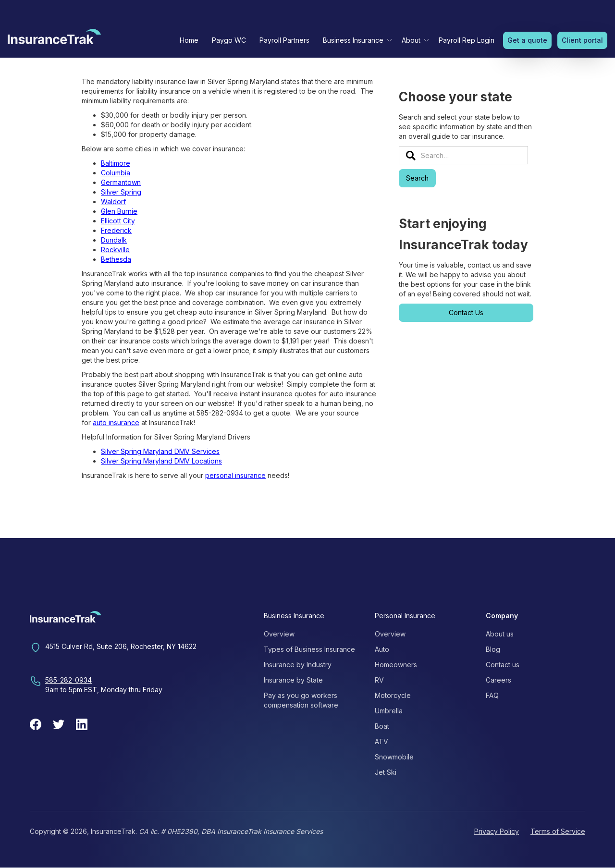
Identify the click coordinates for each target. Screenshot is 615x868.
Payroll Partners (284, 40)
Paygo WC (229, 40)
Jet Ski (386, 772)
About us (500, 634)
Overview (279, 634)
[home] (54, 39)
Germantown (121, 182)
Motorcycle (393, 695)
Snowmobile (394, 757)
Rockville (115, 250)
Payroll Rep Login (467, 40)
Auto (382, 649)
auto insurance (116, 422)
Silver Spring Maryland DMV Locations (161, 461)
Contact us (503, 665)
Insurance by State (293, 680)
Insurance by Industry (298, 665)
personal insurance (235, 475)
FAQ (492, 695)
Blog (493, 649)
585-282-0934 (68, 680)
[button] (356, 40)
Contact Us (466, 312)
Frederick (116, 230)
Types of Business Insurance (309, 649)
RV (379, 680)
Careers (498, 680)
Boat (382, 726)
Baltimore (116, 163)
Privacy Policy (497, 831)
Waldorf (113, 202)
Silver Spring (121, 192)
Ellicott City (118, 221)
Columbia (116, 173)
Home (189, 40)
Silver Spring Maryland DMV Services (160, 451)
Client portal (582, 40)
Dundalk (114, 240)
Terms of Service (558, 831)
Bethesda (116, 259)
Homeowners (396, 665)
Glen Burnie (119, 211)
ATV (381, 741)
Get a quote (527, 40)
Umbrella (389, 711)
